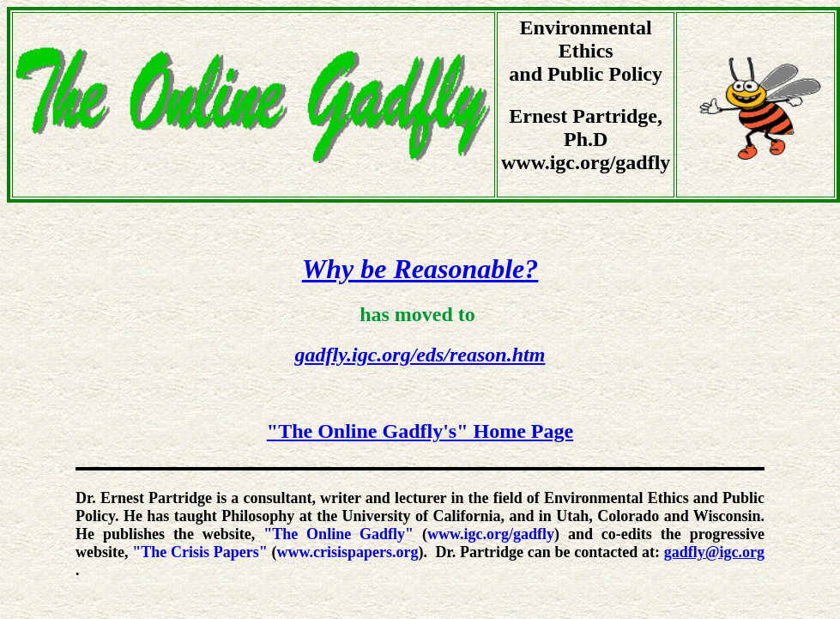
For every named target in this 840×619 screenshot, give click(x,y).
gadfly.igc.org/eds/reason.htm (420, 355)
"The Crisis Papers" (199, 552)
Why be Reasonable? (420, 269)
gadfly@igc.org (714, 552)
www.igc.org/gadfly (491, 534)
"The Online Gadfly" (338, 534)
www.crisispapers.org (347, 552)
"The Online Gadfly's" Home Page (420, 431)
